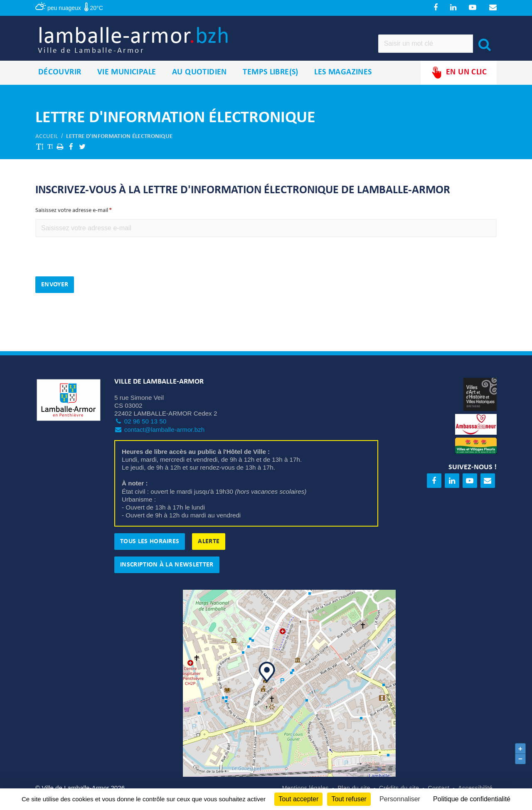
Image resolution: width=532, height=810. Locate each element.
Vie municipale (127, 83)
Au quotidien (199, 83)
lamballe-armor (159, 46)
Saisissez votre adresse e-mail (72, 221)
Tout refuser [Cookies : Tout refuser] (349, 799)
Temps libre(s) (271, 83)
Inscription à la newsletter (167, 575)
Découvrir (60, 83)
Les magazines (343, 83)
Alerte (209, 552)
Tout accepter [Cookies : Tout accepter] (298, 799)
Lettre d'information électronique (119, 146)
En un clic (459, 83)
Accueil (47, 146)
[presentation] (99, 270)
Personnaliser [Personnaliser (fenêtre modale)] (400, 799)
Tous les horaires (150, 552)
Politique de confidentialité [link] (472, 799)
